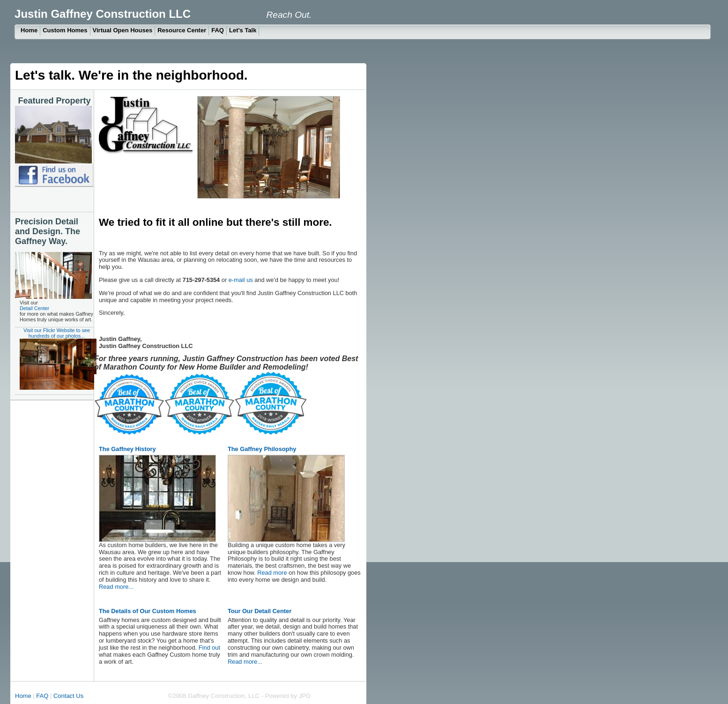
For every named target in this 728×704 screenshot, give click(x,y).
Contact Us (69, 696)
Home (29, 30)
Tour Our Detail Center (260, 611)
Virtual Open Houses (123, 30)
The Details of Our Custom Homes (148, 611)
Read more (271, 573)
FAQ (218, 30)
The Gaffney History (127, 449)
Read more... (116, 587)
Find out (209, 648)
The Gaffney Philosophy (262, 449)
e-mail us (241, 280)
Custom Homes (65, 30)
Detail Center (34, 308)
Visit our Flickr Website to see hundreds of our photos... (57, 359)
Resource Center (182, 30)
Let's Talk (243, 30)
